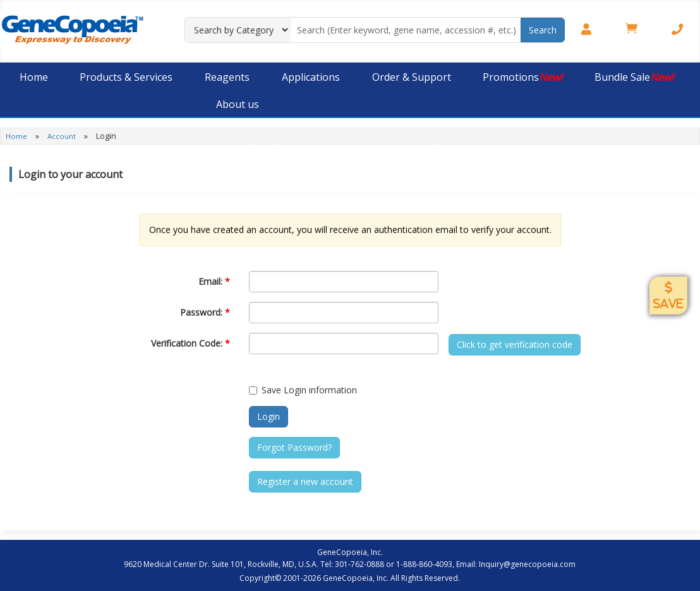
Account (63, 136)
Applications (311, 77)
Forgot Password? (294, 447)
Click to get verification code (515, 344)
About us (238, 104)
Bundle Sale (634, 77)
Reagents (227, 77)
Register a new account (305, 481)
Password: (205, 312)
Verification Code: (190, 343)
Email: (214, 281)
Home (34, 77)
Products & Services (126, 77)
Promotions (522, 77)
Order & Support (412, 77)
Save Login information (303, 390)
